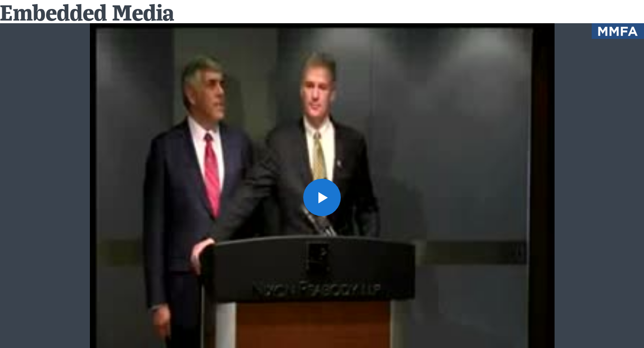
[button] (322, 197)
